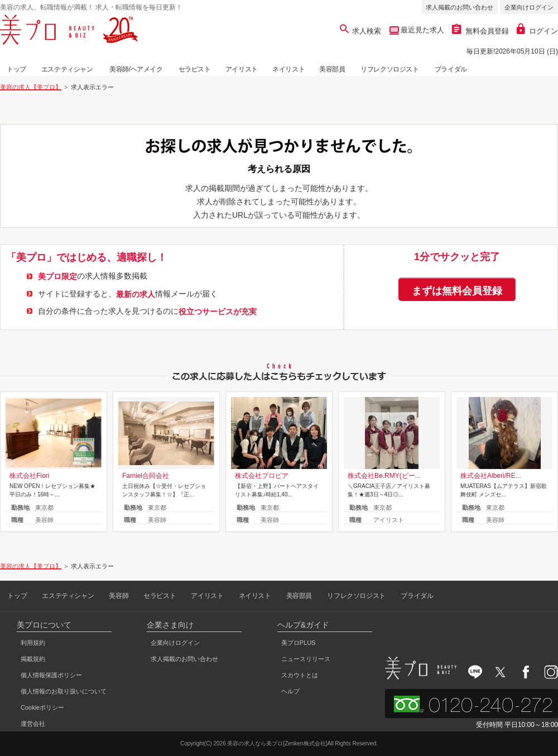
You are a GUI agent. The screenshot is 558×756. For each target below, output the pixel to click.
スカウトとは (300, 675)
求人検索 (361, 31)
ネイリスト (288, 69)
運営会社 (33, 724)
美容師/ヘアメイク (136, 69)
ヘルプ (290, 691)
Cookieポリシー (42, 707)
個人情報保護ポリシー (51, 675)
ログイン (537, 31)
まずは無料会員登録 (457, 291)
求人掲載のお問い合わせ (460, 7)
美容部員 (332, 69)
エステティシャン (67, 69)
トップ (16, 69)
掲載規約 (33, 659)
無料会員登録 (480, 31)
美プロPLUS (299, 643)
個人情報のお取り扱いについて (64, 691)
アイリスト (242, 69)
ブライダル (451, 69)
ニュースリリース (306, 659)
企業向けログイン (529, 7)
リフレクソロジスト (389, 69)
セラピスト (195, 69)
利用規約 (33, 643)
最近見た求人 (422, 30)
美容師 (119, 596)
